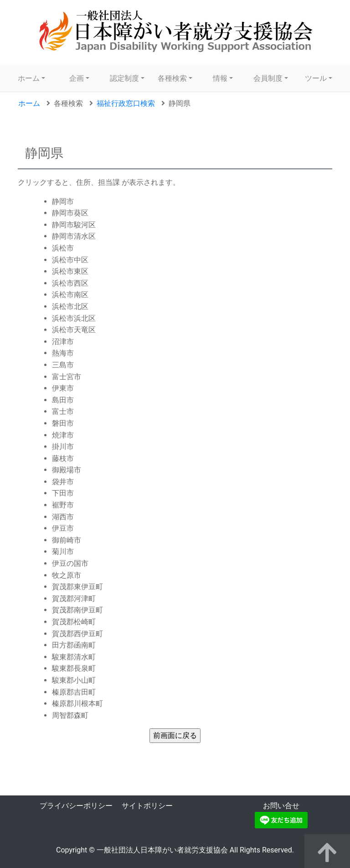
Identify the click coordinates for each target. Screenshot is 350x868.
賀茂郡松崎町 (74, 622)
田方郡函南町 (74, 645)
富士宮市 (67, 377)
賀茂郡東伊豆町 (77, 587)
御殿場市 (67, 470)
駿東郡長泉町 (74, 668)
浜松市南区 (70, 295)
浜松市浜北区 (74, 318)
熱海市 (63, 353)
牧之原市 (67, 575)
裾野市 (63, 505)
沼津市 (63, 342)
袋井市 (63, 482)
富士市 (63, 411)
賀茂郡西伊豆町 (77, 634)
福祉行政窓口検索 (126, 103)
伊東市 (63, 388)
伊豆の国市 (70, 563)
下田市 (63, 493)
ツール (316, 78)
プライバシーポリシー (76, 806)
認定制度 (124, 78)
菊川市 (63, 552)
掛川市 (63, 447)
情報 (220, 78)
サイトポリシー (147, 806)
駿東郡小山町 (74, 680)
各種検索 (172, 78)
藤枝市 (63, 458)
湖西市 (63, 517)
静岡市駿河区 (74, 225)
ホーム (29, 78)
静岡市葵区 (70, 213)
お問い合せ (281, 806)
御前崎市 (67, 540)
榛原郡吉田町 (74, 692)
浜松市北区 (70, 306)
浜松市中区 (70, 260)
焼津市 (63, 435)
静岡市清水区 (74, 236)
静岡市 (63, 201)
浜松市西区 (70, 283)
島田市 (63, 400)
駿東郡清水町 (74, 657)
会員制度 (268, 78)
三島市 (63, 365)
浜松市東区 (70, 271)
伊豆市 (63, 528)
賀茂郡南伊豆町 (77, 610)
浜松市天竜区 (74, 330)
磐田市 (63, 423)
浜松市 (63, 248)
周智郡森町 (70, 715)
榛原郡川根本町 (77, 703)
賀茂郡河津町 (74, 599)
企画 (77, 78)
